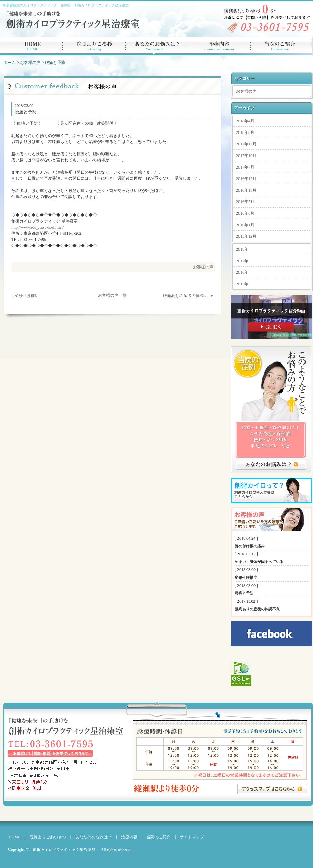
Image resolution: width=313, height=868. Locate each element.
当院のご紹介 (156, 837)
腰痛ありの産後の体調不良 (186, 296)
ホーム (10, 63)
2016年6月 (245, 213)
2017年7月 (245, 167)
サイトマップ (192, 837)
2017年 (242, 261)
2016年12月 (246, 179)
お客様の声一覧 (112, 295)
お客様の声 (30, 63)
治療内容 (129, 837)
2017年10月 (246, 156)
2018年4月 (245, 121)
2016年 (242, 272)
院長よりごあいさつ (48, 837)
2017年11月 (246, 144)
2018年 (242, 249)
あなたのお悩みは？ (94, 837)
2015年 (242, 284)
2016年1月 (245, 225)
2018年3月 (245, 132)
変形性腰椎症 (27, 296)
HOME (14, 837)
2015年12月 (246, 236)
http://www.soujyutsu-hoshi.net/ (37, 227)
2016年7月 (245, 202)
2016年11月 (246, 190)
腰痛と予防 (55, 63)
